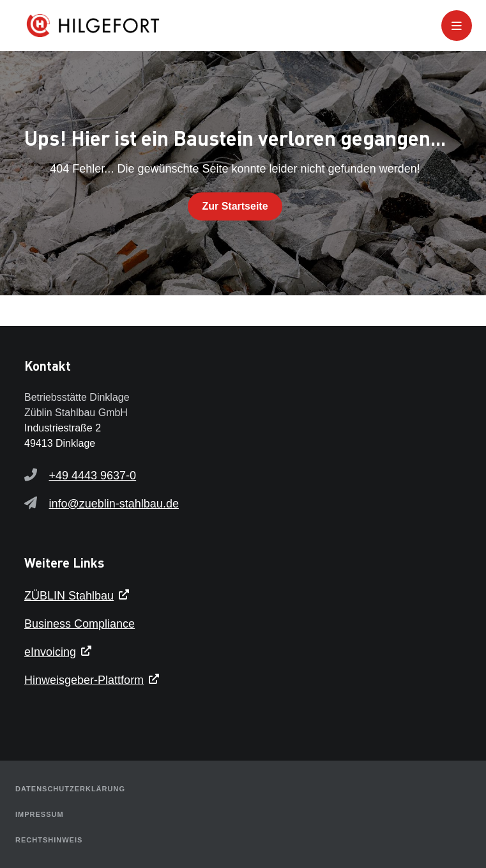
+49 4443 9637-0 (93, 476)
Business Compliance (80, 624)
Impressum (40, 814)
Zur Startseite (235, 206)
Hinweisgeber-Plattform (84, 680)
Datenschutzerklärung (70, 789)
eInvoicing (50, 652)
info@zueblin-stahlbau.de (114, 504)
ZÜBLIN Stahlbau (69, 596)
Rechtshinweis (49, 840)
